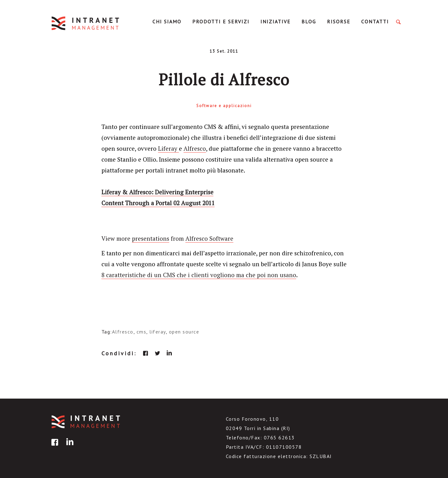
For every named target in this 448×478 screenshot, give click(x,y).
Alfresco (195, 148)
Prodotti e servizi (221, 21)
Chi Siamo (167, 21)
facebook (146, 353)
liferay (158, 332)
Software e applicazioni (224, 106)
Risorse (339, 21)
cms (142, 332)
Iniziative (275, 21)
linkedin (169, 353)
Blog (309, 21)
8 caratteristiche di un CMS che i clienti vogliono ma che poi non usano (199, 275)
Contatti (375, 21)
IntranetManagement (86, 23)
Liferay (168, 148)
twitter (157, 353)
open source (184, 332)
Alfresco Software (209, 238)
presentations (151, 238)
